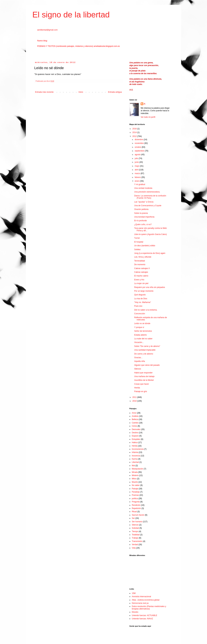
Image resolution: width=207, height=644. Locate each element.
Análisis (135, 416)
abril (137, 170)
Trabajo (135, 538)
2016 (135, 129)
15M (134, 593)
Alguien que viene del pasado (147, 365)
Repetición (136, 508)
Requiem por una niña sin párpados (150, 287)
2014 (135, 132)
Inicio (81, 92)
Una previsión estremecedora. (147, 192)
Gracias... (138, 358)
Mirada (135, 472)
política (135, 499)
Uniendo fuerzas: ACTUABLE (144, 615)
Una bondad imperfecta (144, 217)
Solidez (137, 249)
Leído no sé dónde (142, 323)
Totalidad (136, 535)
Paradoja (136, 492)
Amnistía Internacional (141, 597)
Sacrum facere (138, 515)
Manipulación (138, 469)
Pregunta (136, 502)
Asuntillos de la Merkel (144, 380)
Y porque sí (139, 327)
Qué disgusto (140, 295)
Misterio (135, 475)
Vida (134, 548)
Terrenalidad (140, 261)
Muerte (135, 482)
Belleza (135, 419)
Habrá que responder (143, 373)
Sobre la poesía (141, 213)
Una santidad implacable (145, 350)
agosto (138, 155)
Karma (135, 459)
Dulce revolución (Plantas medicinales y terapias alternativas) (149, 608)
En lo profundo (141, 221)
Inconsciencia (138, 449)
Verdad (135, 545)
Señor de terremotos (143, 331)
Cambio (135, 423)
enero (137, 181)
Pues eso (138, 306)
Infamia (135, 452)
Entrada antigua (115, 92)
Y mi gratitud (140, 184)
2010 (135, 401)
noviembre (139, 143)
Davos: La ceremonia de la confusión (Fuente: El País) (150, 197)
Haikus (135, 442)
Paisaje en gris (141, 391)
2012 (135, 136)
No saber (136, 485)
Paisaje (135, 489)
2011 (135, 397)
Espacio (135, 436)
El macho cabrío (141, 276)
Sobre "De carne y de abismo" (147, 346)
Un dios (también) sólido (145, 246)
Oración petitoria (141, 209)
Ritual (134, 512)
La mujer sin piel (141, 283)
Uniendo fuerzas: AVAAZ (142, 619)
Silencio (138, 369)
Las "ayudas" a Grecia (144, 202)
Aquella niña (140, 361)
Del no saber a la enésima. (146, 310)
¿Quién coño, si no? (143, 224)
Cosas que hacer (142, 384)
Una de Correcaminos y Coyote (148, 206)
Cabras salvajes (141, 272)
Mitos (134, 479)
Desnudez (136, 429)
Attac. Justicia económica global (146, 600)
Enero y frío (139, 280)
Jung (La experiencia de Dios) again (150, 253)
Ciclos (134, 426)
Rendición (136, 505)
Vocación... (139, 342)
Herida (137, 388)
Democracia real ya (140, 603)
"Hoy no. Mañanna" (143, 302)
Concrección (140, 314)
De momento (140, 265)
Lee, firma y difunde (143, 257)
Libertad (135, 462)
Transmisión (137, 541)
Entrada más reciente (44, 92)
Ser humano (137, 522)
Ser (133, 518)
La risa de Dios (141, 299)
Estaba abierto (140, 335)
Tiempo (135, 531)
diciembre (139, 140)
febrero (138, 177)
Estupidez (136, 439)
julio (137, 158)
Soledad (135, 528)
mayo (137, 166)
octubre (138, 147)
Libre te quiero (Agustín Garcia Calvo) (150, 234)
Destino (135, 433)
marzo (138, 173)
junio (137, 162)
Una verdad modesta (143, 188)
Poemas (135, 495)
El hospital (139, 242)
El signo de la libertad (71, 15)
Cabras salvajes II (142, 268)
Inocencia (136, 456)
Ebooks (135, 612)
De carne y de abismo (144, 354)
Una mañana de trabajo (144, 376)
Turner (137, 238)
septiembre (140, 151)
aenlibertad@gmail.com (47, 30)
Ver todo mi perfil (148, 117)
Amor (134, 413)
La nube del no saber (143, 339)
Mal (133, 466)
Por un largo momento (144, 291)
